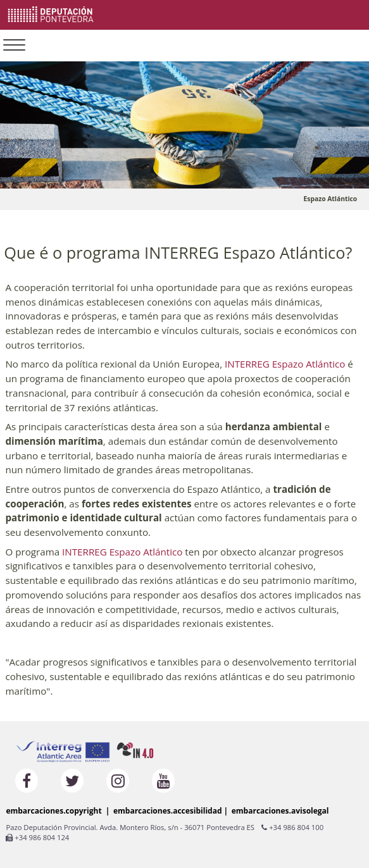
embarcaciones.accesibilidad (168, 811)
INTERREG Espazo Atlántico (285, 364)
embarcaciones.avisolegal (280, 811)
